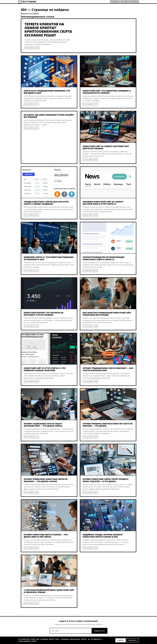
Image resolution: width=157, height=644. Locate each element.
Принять (121, 640)
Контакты (129, 2)
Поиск (136, 2)
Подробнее (133, 640)
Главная (114, 2)
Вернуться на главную (30, 13)
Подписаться (100, 631)
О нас (121, 2)
